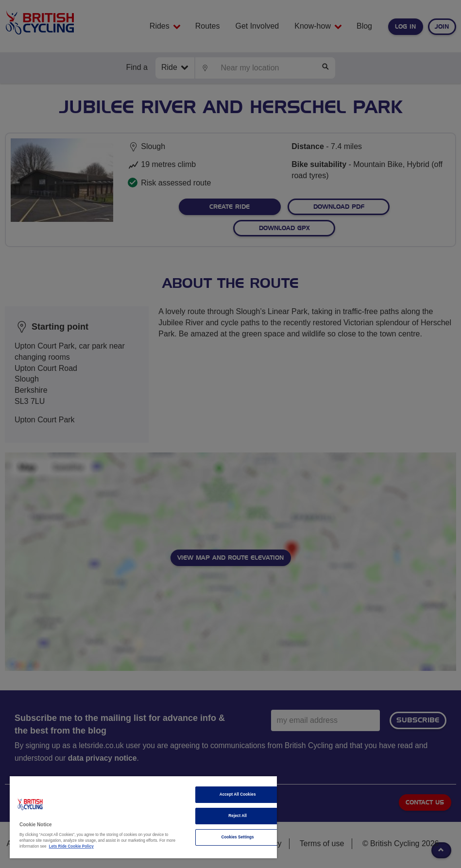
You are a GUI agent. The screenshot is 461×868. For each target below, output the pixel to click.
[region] (143, 817)
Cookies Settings (238, 837)
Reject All (238, 816)
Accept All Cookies (238, 794)
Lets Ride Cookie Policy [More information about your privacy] (71, 846)
